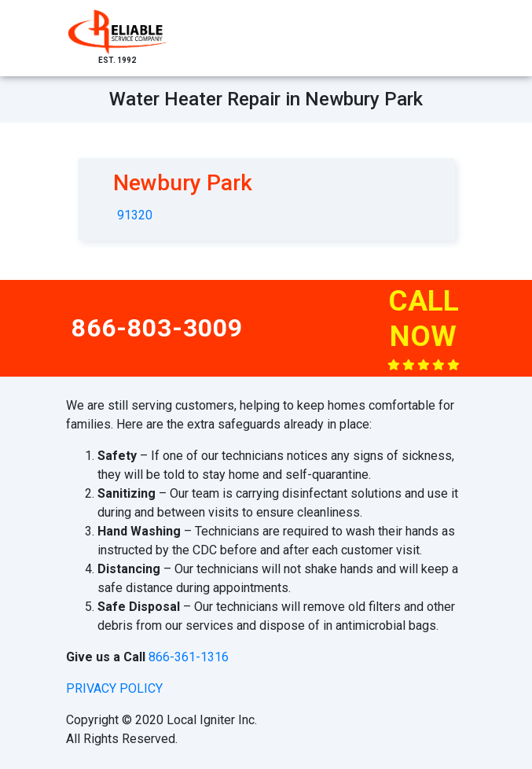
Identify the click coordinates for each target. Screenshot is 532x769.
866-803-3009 (157, 328)
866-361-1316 (189, 657)
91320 (135, 215)
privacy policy (114, 688)
